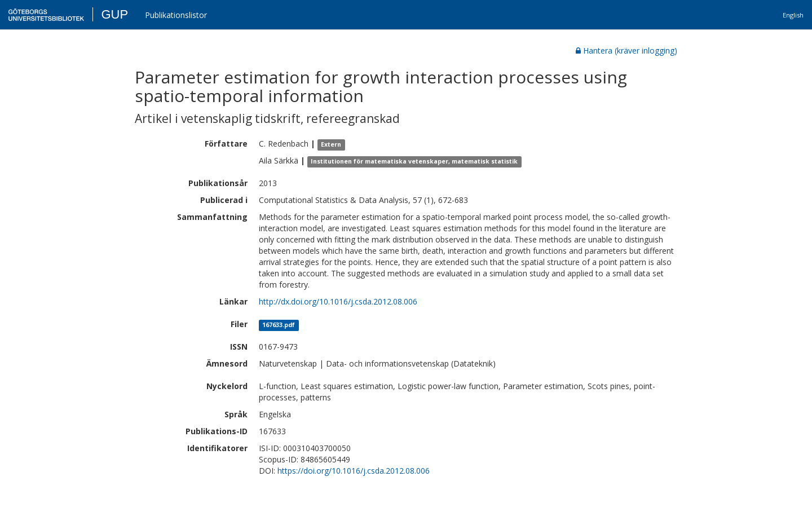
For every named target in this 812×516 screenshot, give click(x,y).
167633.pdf (279, 325)
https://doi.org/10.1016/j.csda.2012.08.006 (354, 471)
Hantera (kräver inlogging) (626, 50)
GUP (114, 14)
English (793, 15)
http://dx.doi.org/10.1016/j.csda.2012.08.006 (338, 301)
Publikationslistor (176, 15)
